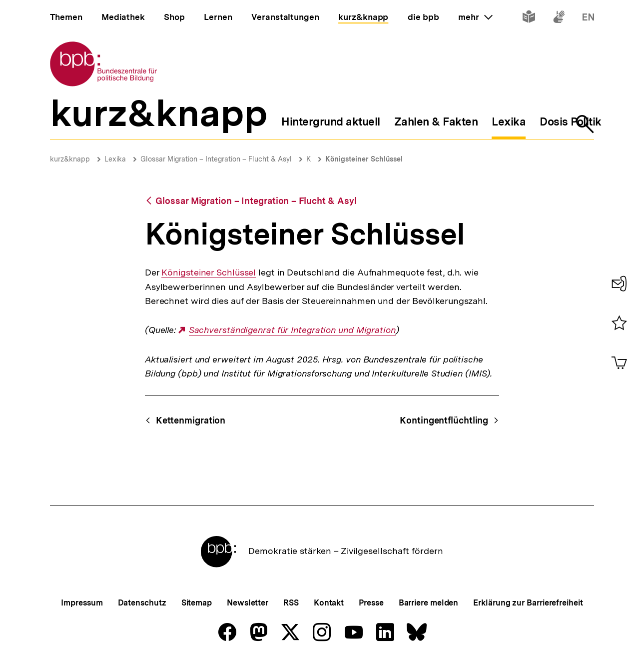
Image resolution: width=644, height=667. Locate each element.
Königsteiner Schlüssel (364, 159)
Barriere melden (429, 603)
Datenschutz (142, 603)
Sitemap (197, 603)
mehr (475, 17)
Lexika (115, 159)
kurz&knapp (70, 159)
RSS (291, 603)
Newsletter (248, 603)
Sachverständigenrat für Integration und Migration (292, 330)
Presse (371, 603)
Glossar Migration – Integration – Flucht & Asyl (216, 159)
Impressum (82, 603)
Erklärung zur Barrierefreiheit (528, 603)
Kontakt (329, 603)
